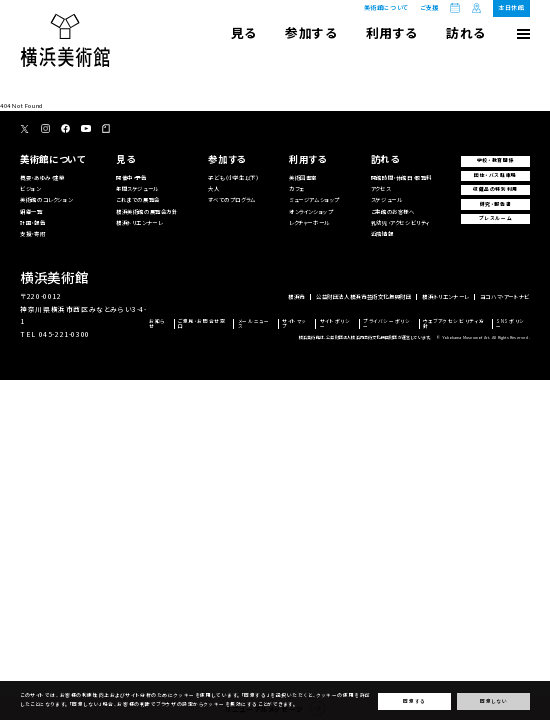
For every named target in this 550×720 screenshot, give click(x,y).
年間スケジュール (137, 189)
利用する (392, 32)
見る (244, 32)
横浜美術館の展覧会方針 (147, 212)
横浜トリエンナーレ (139, 223)
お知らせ (157, 323)
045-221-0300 (64, 334)
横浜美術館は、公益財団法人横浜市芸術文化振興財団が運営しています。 (365, 337)
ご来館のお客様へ (393, 212)
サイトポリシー (335, 323)
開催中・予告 (131, 178)
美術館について (386, 7)
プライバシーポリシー (386, 323)
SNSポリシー (510, 323)
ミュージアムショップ (314, 200)
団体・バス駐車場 (495, 175)
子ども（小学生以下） (233, 178)
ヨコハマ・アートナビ (505, 297)
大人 (213, 189)
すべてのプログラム (231, 200)
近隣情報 (382, 234)
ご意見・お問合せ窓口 (201, 323)
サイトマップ (294, 323)
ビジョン (30, 189)
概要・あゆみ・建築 (42, 178)
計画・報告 (32, 223)
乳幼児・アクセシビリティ (400, 223)
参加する (311, 32)
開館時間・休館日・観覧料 (401, 178)
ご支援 (429, 8)
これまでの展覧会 (138, 200)
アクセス (380, 189)
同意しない (493, 701)
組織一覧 (31, 212)
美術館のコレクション (46, 200)
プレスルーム (496, 218)
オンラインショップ (311, 212)
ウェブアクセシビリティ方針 (453, 323)
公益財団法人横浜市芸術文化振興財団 (363, 297)
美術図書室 (303, 178)
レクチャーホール (309, 223)
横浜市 (296, 297)
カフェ (296, 189)
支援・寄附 (32, 234)
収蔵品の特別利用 (495, 189)
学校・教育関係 (495, 160)
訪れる (466, 32)
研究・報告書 (496, 204)
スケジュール (387, 200)
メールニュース (254, 323)
